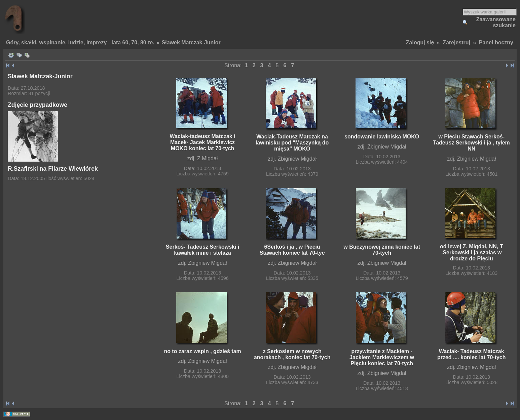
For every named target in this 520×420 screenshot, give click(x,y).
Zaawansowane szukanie (496, 22)
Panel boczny (496, 43)
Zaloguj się (420, 43)
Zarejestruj (456, 43)
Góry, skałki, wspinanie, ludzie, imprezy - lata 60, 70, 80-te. (80, 43)
